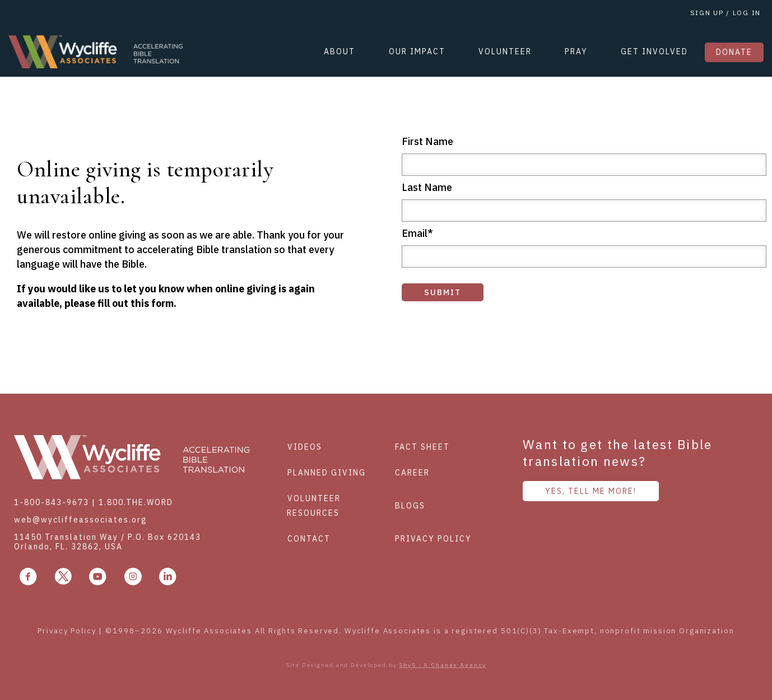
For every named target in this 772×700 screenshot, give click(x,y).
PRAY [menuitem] (576, 52)
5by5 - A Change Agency (443, 665)
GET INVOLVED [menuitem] (654, 52)
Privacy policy (433, 539)
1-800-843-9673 (52, 502)
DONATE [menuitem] (734, 52)
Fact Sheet (422, 447)
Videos (305, 447)
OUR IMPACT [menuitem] (417, 52)
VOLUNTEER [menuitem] (505, 52)
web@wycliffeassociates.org (81, 520)
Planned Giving (327, 473)
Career (412, 473)
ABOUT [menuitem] (340, 52)
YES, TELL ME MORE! (591, 491)
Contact (309, 539)
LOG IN (745, 13)
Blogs (410, 506)
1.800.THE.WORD (136, 502)
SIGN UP (707, 13)
